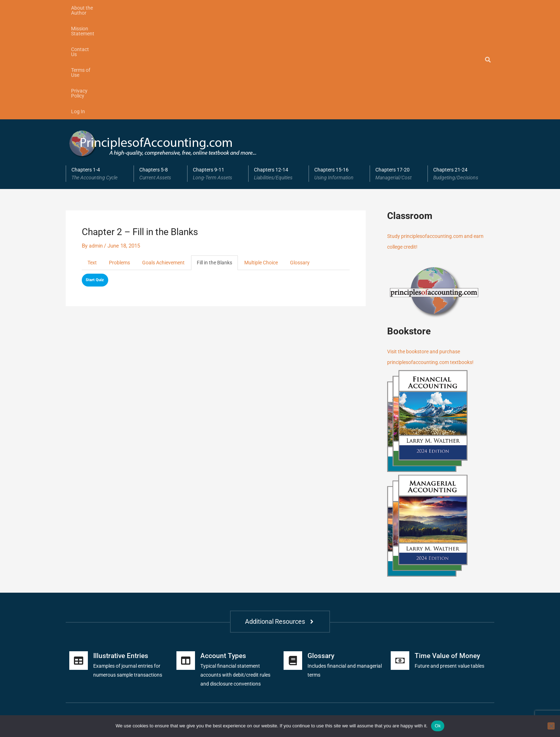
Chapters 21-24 (461, 70)
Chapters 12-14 (279, 70)
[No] (551, 726)
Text (92, 159)
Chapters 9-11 (218, 70)
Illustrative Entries (122, 552)
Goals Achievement (168, 159)
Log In (295, 8)
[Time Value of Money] (400, 557)
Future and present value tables (452, 562)
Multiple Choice (273, 159)
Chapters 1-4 (100, 70)
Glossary (315, 159)
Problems (121, 159)
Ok (438, 726)
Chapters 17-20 (399, 70)
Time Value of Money (448, 552)
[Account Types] (186, 557)
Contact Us (184, 8)
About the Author (90, 8)
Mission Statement (141, 8)
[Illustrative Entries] (79, 557)
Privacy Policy (262, 8)
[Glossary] (293, 557)
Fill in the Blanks (223, 159)
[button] (100, 70)
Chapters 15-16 (339, 70)
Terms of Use (222, 8)
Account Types (224, 552)
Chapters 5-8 (161, 70)
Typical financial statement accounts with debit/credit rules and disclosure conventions (238, 571)
